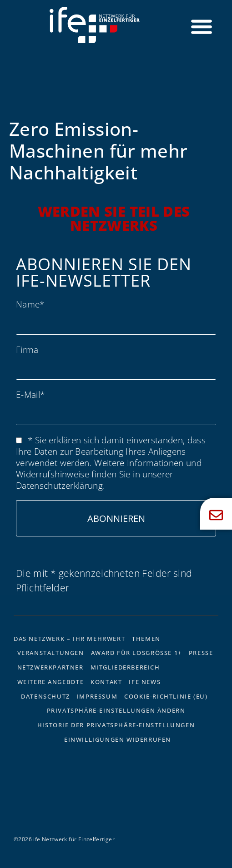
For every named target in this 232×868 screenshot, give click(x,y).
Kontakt (106, 682)
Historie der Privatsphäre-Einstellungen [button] (116, 725)
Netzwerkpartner (50, 667)
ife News (145, 682)
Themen (146, 639)
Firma (27, 350)
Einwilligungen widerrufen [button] (118, 739)
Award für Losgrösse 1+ (136, 653)
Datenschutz (45, 696)
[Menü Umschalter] (202, 26)
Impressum (97, 696)
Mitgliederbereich (125, 667)
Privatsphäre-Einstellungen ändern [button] (116, 710)
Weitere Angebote (51, 682)
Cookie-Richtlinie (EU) (166, 696)
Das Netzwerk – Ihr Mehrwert (69, 639)
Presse (201, 653)
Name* (30, 304)
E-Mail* (30, 394)
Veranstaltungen (51, 653)
